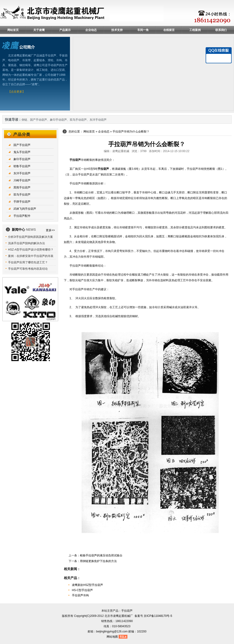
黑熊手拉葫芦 (22, 188)
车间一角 (143, 30)
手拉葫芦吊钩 (80, 595)
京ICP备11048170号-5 (158, 616)
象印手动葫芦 (58, 120)
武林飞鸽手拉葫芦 (25, 209)
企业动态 (91, 30)
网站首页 (13, 30)
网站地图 (112, 637)
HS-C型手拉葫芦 (82, 590)
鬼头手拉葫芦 (22, 152)
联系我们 (221, 30)
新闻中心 (24, 230)
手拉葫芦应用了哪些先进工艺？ (28, 262)
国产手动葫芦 (39, 120)
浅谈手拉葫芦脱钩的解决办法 (26, 243)
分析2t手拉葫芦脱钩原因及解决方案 (30, 237)
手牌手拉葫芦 (22, 202)
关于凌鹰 (39, 30)
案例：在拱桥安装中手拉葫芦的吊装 (31, 256)
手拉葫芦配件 (22, 216)
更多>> (50, 230)
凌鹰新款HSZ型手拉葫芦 (87, 585)
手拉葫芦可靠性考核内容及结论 (28, 269)
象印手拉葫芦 (22, 159)
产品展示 (65, 30)
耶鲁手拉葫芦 (22, 166)
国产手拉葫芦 (22, 145)
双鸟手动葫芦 (78, 120)
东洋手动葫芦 (98, 120)
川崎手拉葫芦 (22, 180)
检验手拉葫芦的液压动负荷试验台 (101, 555)
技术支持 (117, 30)
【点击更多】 (17, 92)
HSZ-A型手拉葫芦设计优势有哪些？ (31, 250)
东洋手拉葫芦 (22, 173)
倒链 (24, 120)
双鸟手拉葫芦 (22, 195)
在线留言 (169, 30)
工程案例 (195, 30)
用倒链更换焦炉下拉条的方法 (98, 561)
